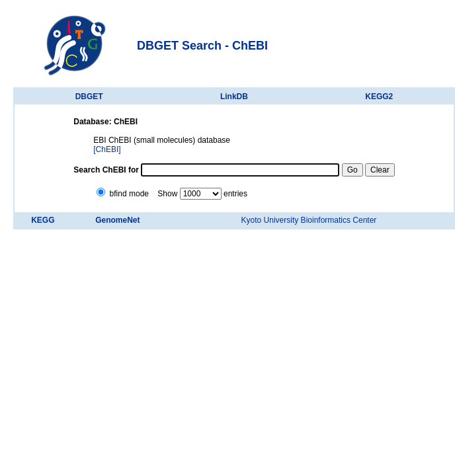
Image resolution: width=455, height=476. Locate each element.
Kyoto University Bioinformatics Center (309, 220)
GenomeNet (117, 220)
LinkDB (234, 97)
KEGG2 (379, 97)
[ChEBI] (107, 149)
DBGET (89, 97)
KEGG (43, 220)
